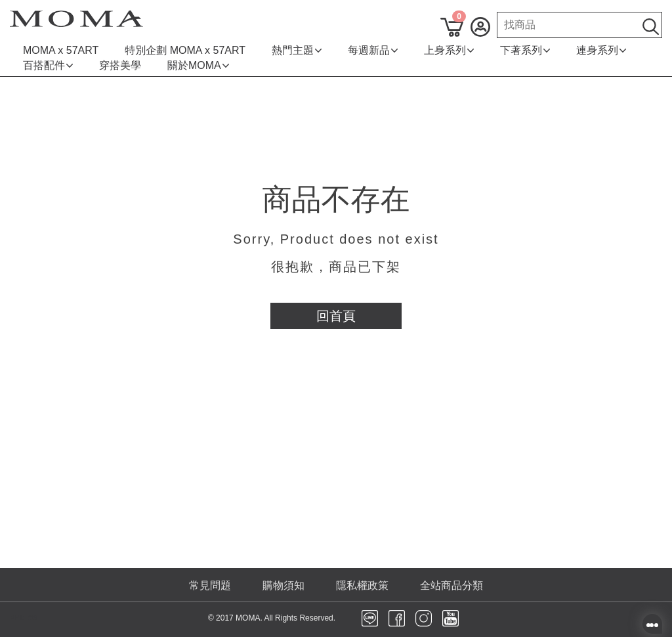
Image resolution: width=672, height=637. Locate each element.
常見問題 (210, 585)
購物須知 (283, 585)
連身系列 (601, 50)
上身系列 (449, 50)
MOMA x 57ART (61, 50)
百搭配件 (48, 65)
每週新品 (373, 50)
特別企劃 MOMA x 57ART (185, 50)
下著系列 (525, 50)
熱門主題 (297, 50)
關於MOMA (198, 65)
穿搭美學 (120, 65)
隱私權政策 (362, 585)
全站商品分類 (451, 585)
